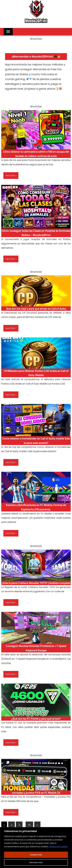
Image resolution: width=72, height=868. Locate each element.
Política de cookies (58, 847)
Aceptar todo (36, 855)
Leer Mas (10, 175)
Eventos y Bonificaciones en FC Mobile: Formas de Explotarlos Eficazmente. (36, 507)
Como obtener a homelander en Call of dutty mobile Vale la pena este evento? (36, 441)
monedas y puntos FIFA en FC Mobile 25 (36, 797)
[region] (36, 848)
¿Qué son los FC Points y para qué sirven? (36, 723)
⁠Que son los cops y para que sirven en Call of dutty (36, 308)
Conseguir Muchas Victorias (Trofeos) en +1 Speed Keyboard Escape (36, 652)
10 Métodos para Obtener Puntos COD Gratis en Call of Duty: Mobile (36, 373)
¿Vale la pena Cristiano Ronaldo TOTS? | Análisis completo (36, 585)
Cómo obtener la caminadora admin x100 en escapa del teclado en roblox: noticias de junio (36, 154)
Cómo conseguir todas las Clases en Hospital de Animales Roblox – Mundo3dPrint (36, 233)
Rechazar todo (36, 862)
